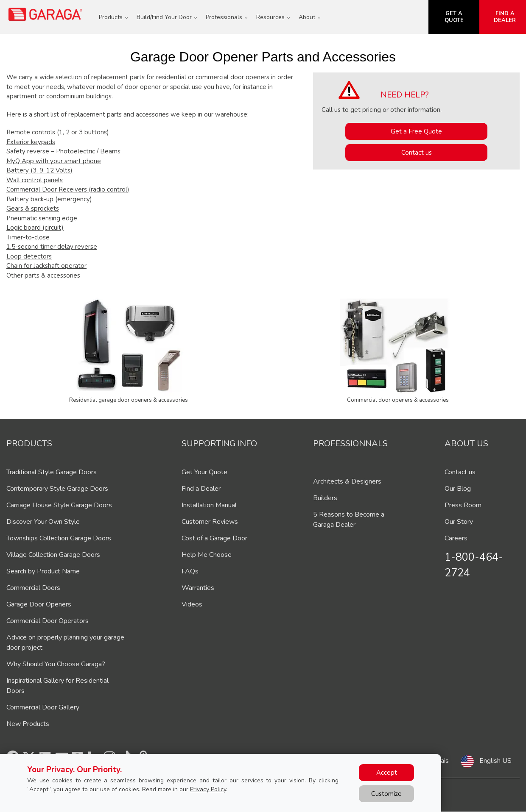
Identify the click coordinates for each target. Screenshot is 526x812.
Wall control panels (35, 180)
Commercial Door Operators (48, 621)
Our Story (459, 522)
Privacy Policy (208, 789)
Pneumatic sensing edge (42, 218)
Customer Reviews (210, 522)
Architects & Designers (347, 481)
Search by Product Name (43, 571)
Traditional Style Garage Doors (52, 472)
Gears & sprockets (33, 209)
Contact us (417, 153)
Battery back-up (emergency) (49, 199)
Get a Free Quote (416, 131)
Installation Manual (209, 505)
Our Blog (458, 489)
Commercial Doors (33, 588)
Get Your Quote (204, 472)
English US (495, 761)
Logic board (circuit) (35, 228)
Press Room (463, 505)
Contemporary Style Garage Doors (57, 489)
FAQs (190, 571)
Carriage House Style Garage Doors (59, 505)
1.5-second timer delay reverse (52, 247)
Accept (387, 773)
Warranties (198, 588)
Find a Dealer (201, 489)
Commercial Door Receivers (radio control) (68, 189)
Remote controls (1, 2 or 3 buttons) (58, 132)
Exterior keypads (31, 142)
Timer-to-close (28, 237)
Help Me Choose (207, 555)
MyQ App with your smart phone (54, 161)
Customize (386, 794)
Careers (456, 538)
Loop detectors (29, 256)
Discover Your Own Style (43, 522)
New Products (28, 724)
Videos (192, 604)
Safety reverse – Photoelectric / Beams (63, 151)
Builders (325, 498)
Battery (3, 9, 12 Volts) (39, 170)
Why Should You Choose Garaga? (56, 664)
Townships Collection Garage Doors (59, 538)
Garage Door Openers (39, 604)
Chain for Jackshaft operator (46, 266)
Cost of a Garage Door (214, 538)
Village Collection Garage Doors (53, 555)
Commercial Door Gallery (43, 707)
